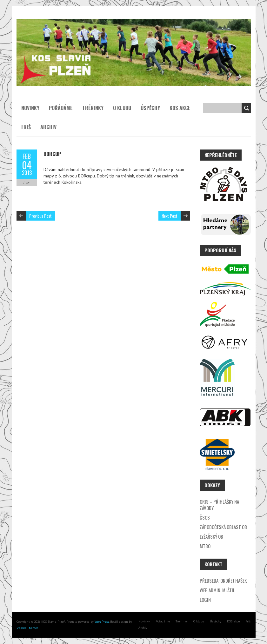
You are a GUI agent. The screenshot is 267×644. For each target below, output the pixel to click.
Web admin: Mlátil (217, 590)
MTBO (205, 546)
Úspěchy (150, 108)
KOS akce (180, 108)
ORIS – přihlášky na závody (219, 505)
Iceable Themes (27, 628)
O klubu (122, 108)
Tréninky (93, 108)
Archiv (48, 127)
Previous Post (40, 216)
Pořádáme (61, 108)
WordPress (101, 622)
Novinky (30, 108)
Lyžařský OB (211, 536)
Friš (26, 127)
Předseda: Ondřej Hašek (223, 581)
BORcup (52, 154)
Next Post (170, 216)
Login (205, 600)
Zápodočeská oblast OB (223, 527)
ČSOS (205, 517)
